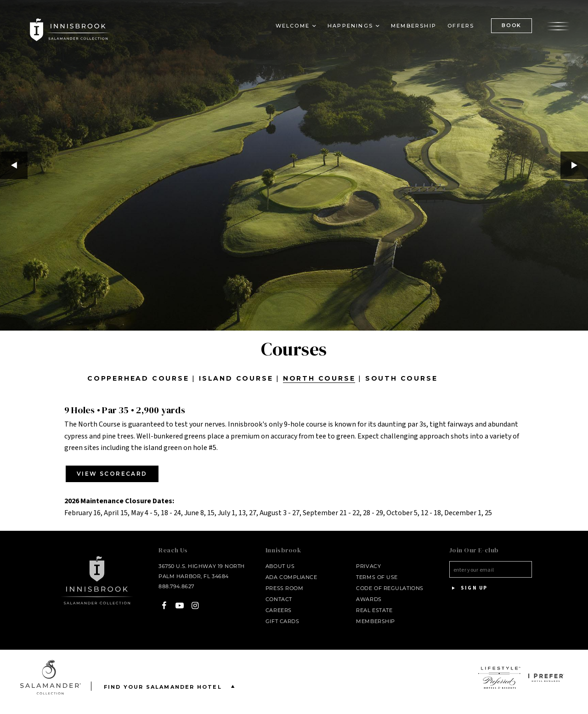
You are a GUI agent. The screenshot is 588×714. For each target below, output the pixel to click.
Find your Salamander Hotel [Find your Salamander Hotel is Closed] (171, 686)
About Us (280, 566)
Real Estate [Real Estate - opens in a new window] (374, 610)
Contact (279, 599)
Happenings (350, 26)
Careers (279, 610)
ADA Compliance (291, 577)
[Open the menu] (558, 25)
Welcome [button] (293, 26)
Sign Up (469, 588)
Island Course (236, 378)
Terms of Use (377, 577)
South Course (401, 378)
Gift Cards (283, 621)
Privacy (368, 566)
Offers (461, 26)
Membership (414, 26)
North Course (319, 378)
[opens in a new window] (500, 678)
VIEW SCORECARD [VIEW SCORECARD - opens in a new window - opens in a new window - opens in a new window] (112, 474)
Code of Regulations (390, 588)
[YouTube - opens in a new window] (180, 606)
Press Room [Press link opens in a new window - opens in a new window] (285, 588)
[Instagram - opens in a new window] (195, 606)
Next (574, 165)
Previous (14, 165)
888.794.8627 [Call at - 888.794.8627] (176, 586)
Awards (369, 599)
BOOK (512, 25)
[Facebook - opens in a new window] (164, 606)
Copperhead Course (138, 378)
